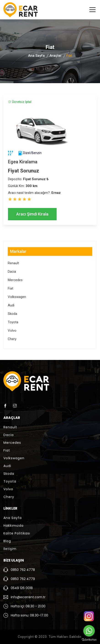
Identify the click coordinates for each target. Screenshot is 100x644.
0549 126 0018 (22, 588)
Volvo (12, 331)
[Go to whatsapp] (89, 631)
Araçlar (56, 56)
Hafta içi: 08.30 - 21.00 (28, 606)
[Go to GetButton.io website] (89, 639)
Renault (13, 263)
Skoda (12, 314)
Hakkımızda (13, 526)
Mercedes (15, 280)
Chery (12, 339)
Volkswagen (17, 297)
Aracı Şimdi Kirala (32, 214)
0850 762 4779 (23, 579)
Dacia (12, 272)
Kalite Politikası (17, 533)
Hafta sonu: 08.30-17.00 (29, 615)
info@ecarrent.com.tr (28, 597)
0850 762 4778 (23, 570)
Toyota (13, 322)
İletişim (10, 549)
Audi (11, 305)
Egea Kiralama (23, 162)
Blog (7, 541)
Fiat (11, 288)
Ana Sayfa (36, 56)
